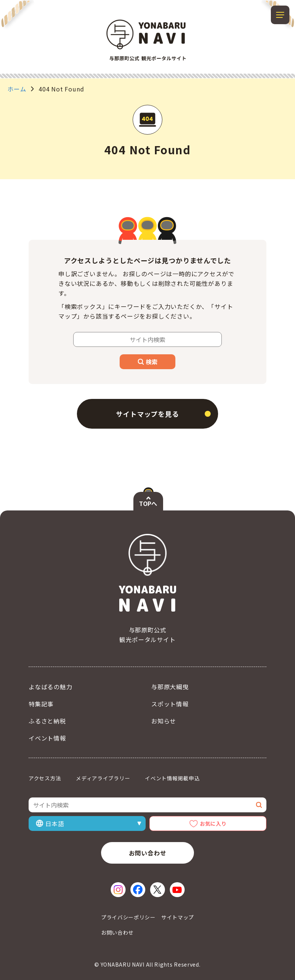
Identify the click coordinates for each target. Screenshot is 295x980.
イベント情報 (47, 738)
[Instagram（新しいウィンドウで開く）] (118, 890)
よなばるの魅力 (51, 687)
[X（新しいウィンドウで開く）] (158, 890)
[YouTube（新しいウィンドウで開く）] (177, 890)
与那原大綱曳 (170, 687)
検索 (148, 362)
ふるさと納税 (47, 721)
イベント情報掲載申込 (172, 778)
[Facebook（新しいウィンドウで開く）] (138, 890)
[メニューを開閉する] (280, 15)
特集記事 (41, 704)
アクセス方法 (45, 778)
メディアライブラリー (103, 778)
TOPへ (148, 503)
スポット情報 (170, 704)
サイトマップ (178, 917)
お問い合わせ (148, 853)
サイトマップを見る (147, 414)
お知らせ (164, 721)
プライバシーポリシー (128, 917)
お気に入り (213, 823)
